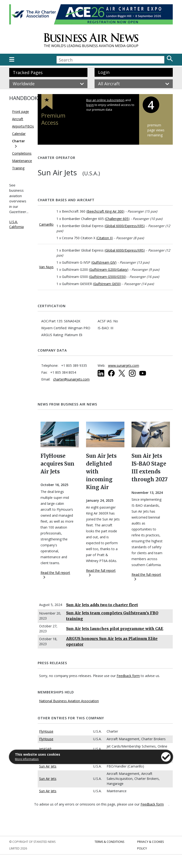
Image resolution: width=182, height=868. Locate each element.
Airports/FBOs (23, 126)
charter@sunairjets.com (71, 379)
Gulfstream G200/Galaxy (109, 269)
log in (90, 105)
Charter (18, 141)
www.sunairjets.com (124, 365)
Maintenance (22, 161)
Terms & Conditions (109, 842)
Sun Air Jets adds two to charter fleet (102, 605)
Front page (20, 112)
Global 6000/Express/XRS (125, 226)
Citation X (105, 238)
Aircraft (18, 119)
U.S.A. (14, 222)
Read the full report (55, 575)
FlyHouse (46, 731)
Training (18, 168)
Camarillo (46, 224)
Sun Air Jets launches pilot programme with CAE (115, 629)
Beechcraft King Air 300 (105, 211)
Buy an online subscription (105, 100)
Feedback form (128, 676)
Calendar (19, 134)
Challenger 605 (117, 219)
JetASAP (45, 749)
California (16, 227)
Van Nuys (46, 267)
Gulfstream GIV (104, 262)
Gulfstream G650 (107, 284)
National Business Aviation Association (69, 701)
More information (27, 759)
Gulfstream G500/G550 (107, 277)
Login (104, 72)
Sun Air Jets (48, 766)
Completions (22, 153)
